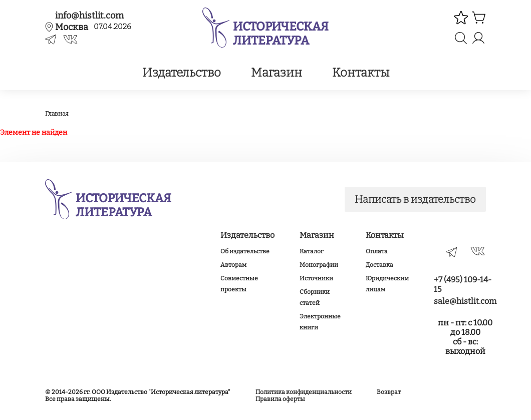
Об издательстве (245, 251)
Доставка (379, 265)
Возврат (389, 392)
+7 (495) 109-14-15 (463, 284)
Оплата (377, 251)
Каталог (312, 251)
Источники (316, 278)
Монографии (319, 265)
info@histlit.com (89, 16)
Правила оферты (280, 399)
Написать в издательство (415, 199)
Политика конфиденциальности (304, 392)
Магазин (277, 73)
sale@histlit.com (465, 301)
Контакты (361, 73)
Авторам (233, 265)
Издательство (182, 73)
